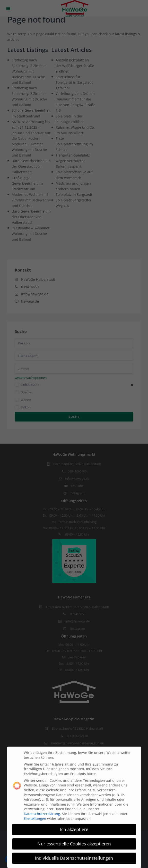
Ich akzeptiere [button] (74, 826)
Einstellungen (35, 815)
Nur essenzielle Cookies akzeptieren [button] (74, 840)
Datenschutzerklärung (42, 810)
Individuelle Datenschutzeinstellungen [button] (74, 855)
